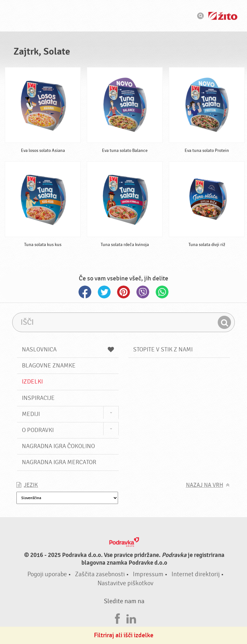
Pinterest (123, 292)
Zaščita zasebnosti (100, 574)
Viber (143, 292)
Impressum (148, 574)
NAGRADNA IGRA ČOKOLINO (58, 446)
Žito (223, 16)
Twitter (104, 292)
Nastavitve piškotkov (125, 583)
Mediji (31, 414)
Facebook (85, 292)
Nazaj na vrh (205, 485)
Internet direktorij (196, 574)
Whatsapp (162, 292)
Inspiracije (38, 398)
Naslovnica (68, 349)
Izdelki (32, 382)
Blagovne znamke (49, 366)
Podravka (123, 16)
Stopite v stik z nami (163, 349)
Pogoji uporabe (47, 574)
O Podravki (38, 430)
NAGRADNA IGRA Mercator (59, 462)
